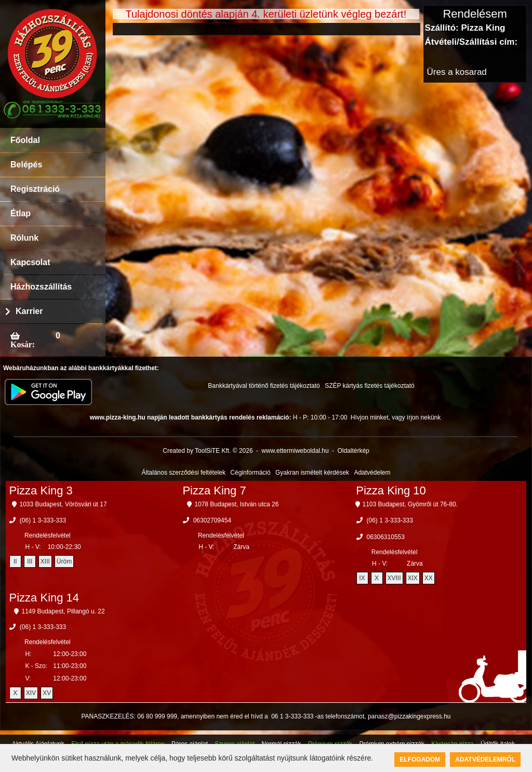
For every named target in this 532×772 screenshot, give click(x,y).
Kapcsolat (30, 262)
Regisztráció (35, 189)
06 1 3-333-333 (292, 716)
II (15, 561)
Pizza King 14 (44, 598)
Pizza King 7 (214, 490)
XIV (31, 693)
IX (362, 578)
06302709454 (212, 520)
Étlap (21, 213)
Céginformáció (250, 473)
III (30, 561)
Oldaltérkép (353, 451)
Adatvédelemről (485, 760)
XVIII (394, 578)
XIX (413, 578)
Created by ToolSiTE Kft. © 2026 (208, 451)
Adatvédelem (372, 473)
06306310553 (386, 537)
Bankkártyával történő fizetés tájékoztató (264, 386)
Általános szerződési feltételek (184, 473)
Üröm (64, 561)
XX (429, 578)
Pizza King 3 (41, 490)
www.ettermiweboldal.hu (295, 451)
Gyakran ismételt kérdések (312, 473)
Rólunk (24, 238)
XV (47, 693)
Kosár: (23, 344)
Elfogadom (420, 760)
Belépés (26, 165)
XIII (45, 561)
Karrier (29, 311)
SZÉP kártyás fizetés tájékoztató (370, 386)
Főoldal (25, 140)
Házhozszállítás (41, 287)
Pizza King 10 (391, 490)
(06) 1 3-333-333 (43, 520)
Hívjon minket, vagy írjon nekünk (396, 417)
